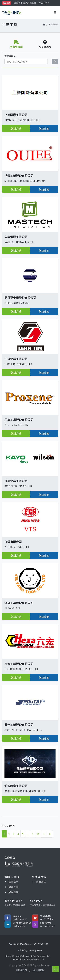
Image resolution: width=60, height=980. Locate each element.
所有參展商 (53, 24)
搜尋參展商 (10, 56)
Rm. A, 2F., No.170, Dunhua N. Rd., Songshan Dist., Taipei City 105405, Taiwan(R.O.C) (28, 958)
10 (38, 834)
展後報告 (13, 892)
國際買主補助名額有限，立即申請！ (32, 3)
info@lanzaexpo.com (32, 950)
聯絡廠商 (44, 128)
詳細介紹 (16, 128)
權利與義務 (39, 970)
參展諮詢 (41, 882)
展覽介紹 (13, 887)
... (28, 834)
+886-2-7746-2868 (21, 944)
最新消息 (13, 882)
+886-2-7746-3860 (40, 944)
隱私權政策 (21, 970)
